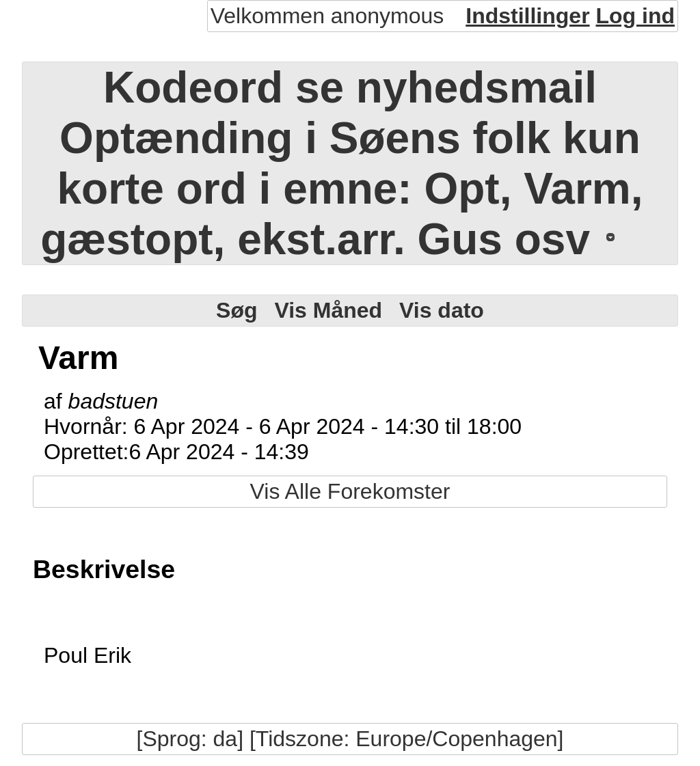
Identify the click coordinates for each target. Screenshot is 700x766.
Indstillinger (527, 16)
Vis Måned (328, 310)
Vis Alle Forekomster (350, 491)
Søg (237, 310)
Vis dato (442, 310)
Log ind (635, 16)
